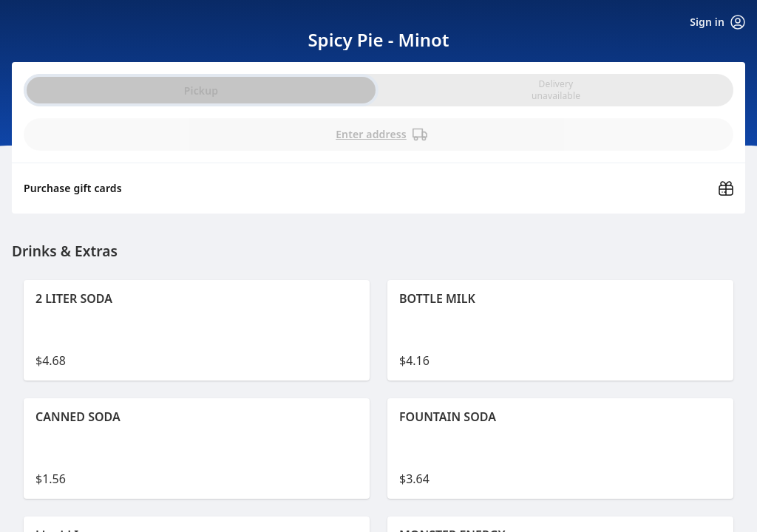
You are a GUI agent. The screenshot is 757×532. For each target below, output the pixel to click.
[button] (197, 330)
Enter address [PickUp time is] (381, 134)
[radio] (556, 90)
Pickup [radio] (201, 91)
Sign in (717, 22)
